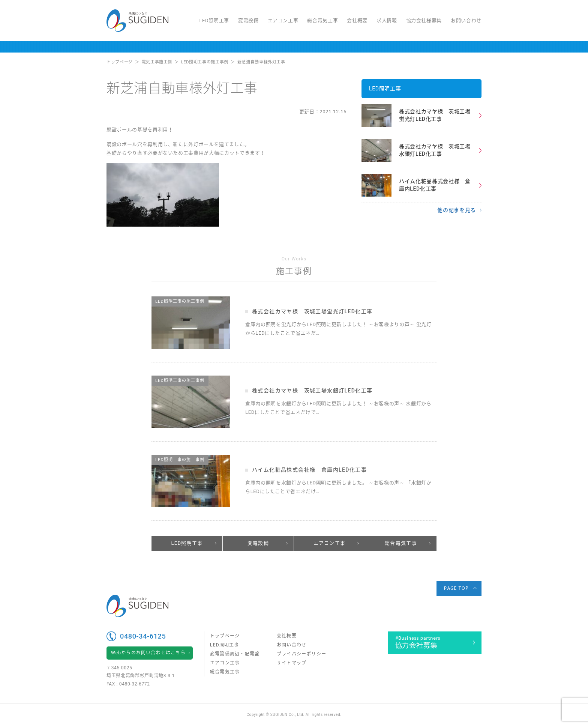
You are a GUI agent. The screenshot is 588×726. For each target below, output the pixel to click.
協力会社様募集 (424, 20)
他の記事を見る (457, 210)
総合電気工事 (322, 20)
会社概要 (357, 20)
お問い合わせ (466, 20)
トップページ (225, 636)
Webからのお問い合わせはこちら (148, 653)
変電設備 (248, 20)
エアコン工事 (283, 20)
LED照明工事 (214, 20)
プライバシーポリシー (301, 654)
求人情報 (387, 20)
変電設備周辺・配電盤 (235, 654)
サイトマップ (292, 663)
